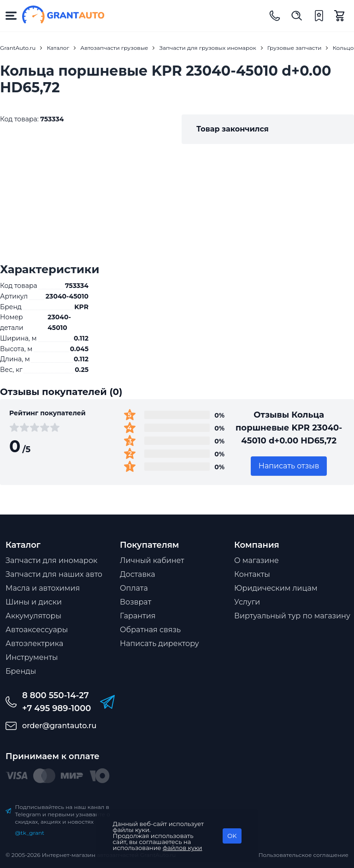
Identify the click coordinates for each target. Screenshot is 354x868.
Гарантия (138, 616)
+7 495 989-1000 (56, 708)
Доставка (138, 574)
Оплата (134, 588)
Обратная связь (150, 630)
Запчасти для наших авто (54, 574)
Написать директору (159, 644)
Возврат (136, 602)
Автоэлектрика (34, 644)
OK (232, 836)
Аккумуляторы (33, 616)
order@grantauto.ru (59, 726)
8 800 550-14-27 (56, 695)
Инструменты (32, 657)
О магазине (257, 560)
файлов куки (183, 848)
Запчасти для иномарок (51, 560)
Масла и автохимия (43, 588)
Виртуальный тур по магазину (292, 616)
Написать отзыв (289, 466)
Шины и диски (34, 602)
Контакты (252, 574)
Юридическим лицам (276, 588)
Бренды (21, 671)
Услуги (247, 602)
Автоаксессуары (37, 630)
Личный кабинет (152, 560)
